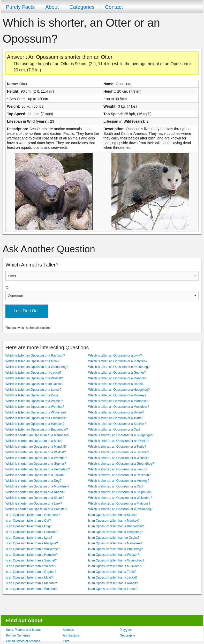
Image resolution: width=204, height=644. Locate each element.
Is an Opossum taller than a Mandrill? (31, 583)
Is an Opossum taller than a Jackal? (113, 578)
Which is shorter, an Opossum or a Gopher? (36, 464)
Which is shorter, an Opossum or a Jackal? (35, 475)
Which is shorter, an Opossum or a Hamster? (36, 509)
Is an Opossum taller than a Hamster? (32, 555)
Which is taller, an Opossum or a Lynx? (115, 356)
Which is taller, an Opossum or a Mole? (32, 361)
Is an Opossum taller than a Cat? (28, 521)
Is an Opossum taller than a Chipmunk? (33, 515)
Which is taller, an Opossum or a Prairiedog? (119, 367)
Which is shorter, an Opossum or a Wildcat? (36, 452)
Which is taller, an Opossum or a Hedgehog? (119, 390)
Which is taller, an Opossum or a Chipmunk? (36, 418)
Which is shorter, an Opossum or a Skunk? (35, 498)
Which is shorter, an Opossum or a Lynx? (34, 504)
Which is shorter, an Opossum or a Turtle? (117, 447)
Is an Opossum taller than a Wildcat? (31, 566)
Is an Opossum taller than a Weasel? (114, 555)
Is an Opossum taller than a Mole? (29, 578)
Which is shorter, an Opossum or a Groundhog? (121, 464)
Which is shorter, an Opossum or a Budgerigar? (121, 435)
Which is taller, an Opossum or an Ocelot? (34, 384)
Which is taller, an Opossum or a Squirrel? (117, 424)
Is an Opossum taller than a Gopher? (31, 572)
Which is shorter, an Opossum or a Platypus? (119, 504)
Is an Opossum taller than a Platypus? (32, 543)
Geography (127, 635)
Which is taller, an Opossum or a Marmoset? (119, 401)
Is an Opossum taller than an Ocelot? (114, 538)
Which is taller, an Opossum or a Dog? (32, 395)
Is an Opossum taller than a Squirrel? (31, 560)
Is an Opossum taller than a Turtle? (112, 572)
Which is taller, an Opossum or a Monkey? (117, 395)
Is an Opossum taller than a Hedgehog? (116, 532)
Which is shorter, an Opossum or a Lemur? (118, 469)
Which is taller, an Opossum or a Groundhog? (37, 367)
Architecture (71, 635)
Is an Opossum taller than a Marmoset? (115, 543)
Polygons (126, 630)
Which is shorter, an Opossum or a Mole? (34, 441)
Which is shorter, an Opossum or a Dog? (33, 481)
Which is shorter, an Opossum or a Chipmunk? (120, 492)
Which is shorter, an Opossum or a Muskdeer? (37, 486)
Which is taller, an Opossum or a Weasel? (34, 401)
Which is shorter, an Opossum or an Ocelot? (119, 441)
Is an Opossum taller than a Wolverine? (33, 549)
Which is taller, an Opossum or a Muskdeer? (119, 407)
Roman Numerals (18, 635)
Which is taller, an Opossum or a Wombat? (35, 407)
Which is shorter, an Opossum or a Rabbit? (35, 492)
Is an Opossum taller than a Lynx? (29, 538)
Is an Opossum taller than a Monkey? (114, 521)
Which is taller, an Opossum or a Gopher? (117, 373)
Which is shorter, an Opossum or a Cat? (116, 486)
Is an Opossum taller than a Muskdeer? (115, 566)
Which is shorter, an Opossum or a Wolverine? (120, 498)
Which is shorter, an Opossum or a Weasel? (118, 458)
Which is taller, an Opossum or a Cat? (114, 430)
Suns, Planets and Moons (24, 630)
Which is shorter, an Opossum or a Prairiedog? (120, 509)
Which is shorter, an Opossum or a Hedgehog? (38, 469)
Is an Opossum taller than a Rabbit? (113, 583)
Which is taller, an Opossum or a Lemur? (33, 390)
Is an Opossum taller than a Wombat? (31, 589)
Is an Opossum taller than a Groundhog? (116, 560)
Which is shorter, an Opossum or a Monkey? (119, 481)
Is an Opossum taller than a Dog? (29, 526)
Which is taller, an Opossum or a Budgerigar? (37, 430)
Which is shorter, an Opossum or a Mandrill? (36, 447)
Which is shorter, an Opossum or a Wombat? (36, 458)
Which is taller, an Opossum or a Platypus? (118, 361)
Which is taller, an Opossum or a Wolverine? (36, 412)
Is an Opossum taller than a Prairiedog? (115, 549)
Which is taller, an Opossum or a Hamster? (35, 424)
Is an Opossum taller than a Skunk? (113, 515)
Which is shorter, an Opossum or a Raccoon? (119, 475)
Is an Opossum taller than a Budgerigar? (116, 526)
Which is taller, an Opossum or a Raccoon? (35, 356)
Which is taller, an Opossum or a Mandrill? (117, 378)
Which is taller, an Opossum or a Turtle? (116, 418)
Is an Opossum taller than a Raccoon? (32, 532)
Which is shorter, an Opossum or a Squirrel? (119, 452)
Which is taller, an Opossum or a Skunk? (116, 412)
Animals (68, 630)
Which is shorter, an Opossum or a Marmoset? (37, 435)
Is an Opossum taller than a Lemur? (113, 589)
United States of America (23, 641)
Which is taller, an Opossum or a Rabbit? (116, 384)
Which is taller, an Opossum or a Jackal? (33, 373)
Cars (66, 641)
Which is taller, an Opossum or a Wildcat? (34, 378)
